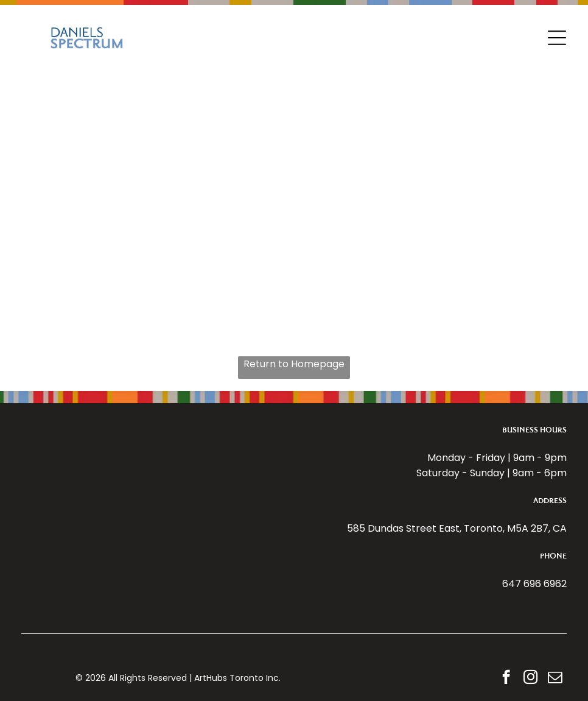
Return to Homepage (294, 364)
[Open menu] (557, 38)
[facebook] (506, 678)
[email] (555, 678)
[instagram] (530, 678)
